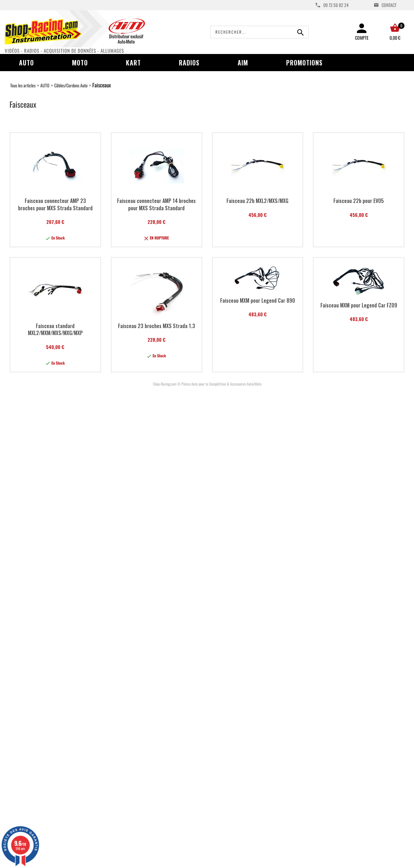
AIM (243, 63)
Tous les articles (23, 85)
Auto (26, 63)
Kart (133, 63)
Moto (80, 63)
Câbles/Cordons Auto (71, 85)
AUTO (45, 85)
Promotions (304, 63)
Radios (189, 63)
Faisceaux (102, 85)
